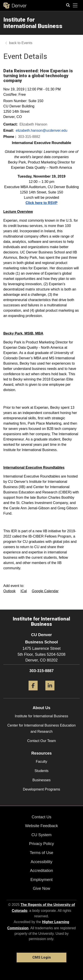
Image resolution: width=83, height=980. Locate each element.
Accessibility (41, 862)
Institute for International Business (41, 716)
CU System (41, 835)
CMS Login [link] (41, 957)
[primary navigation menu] (75, 6)
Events (27, 43)
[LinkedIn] (50, 692)
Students (41, 771)
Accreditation (41, 871)
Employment (41, 880)
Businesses (42, 780)
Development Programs (41, 789)
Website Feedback (41, 826)
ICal (24, 591)
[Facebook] (33, 692)
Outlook (9, 591)
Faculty (42, 762)
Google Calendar (45, 591)
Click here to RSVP (41, 203)
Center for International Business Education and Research (41, 728)
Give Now (41, 888)
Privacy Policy (41, 844)
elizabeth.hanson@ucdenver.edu (41, 130)
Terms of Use (41, 853)
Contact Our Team (42, 741)
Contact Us (41, 817)
